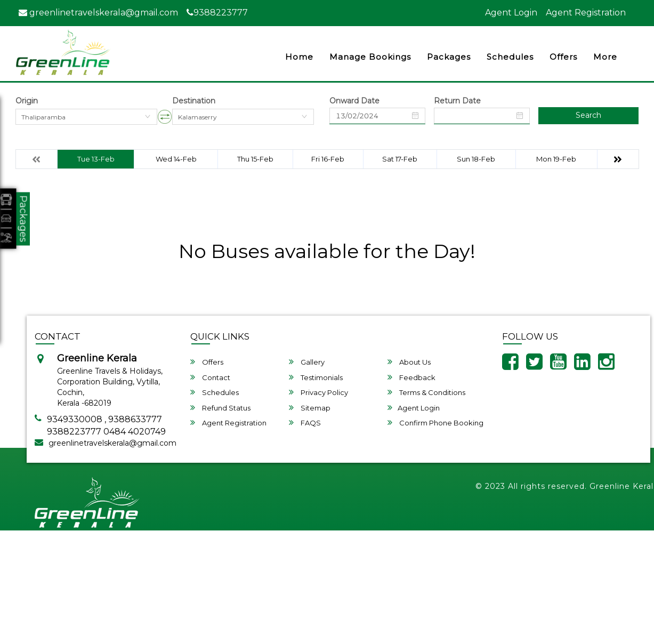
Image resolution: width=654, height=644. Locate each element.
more (605, 57)
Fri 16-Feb (328, 159)
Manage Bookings (370, 57)
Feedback (411, 377)
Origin (27, 101)
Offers (563, 57)
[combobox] (86, 117)
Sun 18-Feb (476, 159)
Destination (194, 101)
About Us (409, 362)
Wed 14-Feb (176, 159)
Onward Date (354, 101)
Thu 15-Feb (255, 159)
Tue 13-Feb (96, 159)
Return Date (457, 101)
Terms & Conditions (426, 392)
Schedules (510, 57)
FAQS (305, 422)
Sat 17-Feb (400, 159)
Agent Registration (586, 13)
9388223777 (217, 13)
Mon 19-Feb (556, 159)
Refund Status (220, 408)
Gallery (307, 362)
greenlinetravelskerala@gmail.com (98, 13)
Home (299, 57)
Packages (449, 57)
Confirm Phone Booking (435, 422)
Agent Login (511, 13)
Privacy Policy (318, 392)
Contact (210, 377)
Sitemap (310, 408)
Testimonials (316, 377)
